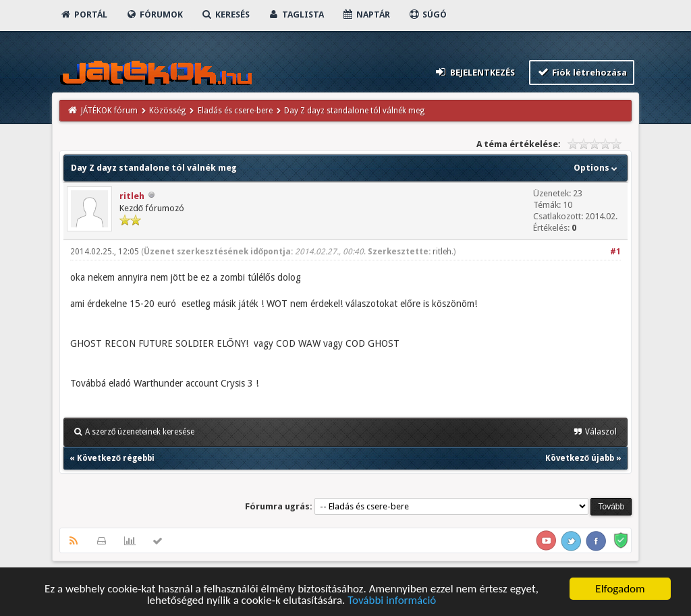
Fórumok (154, 15)
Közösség (167, 111)
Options (597, 168)
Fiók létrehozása (582, 72)
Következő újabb (580, 458)
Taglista (296, 15)
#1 (615, 252)
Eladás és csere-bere (235, 111)
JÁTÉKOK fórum (109, 111)
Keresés (225, 15)
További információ (392, 602)
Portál (84, 15)
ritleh (132, 196)
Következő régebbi (116, 458)
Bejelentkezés (474, 72)
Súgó (427, 15)
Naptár (366, 15)
